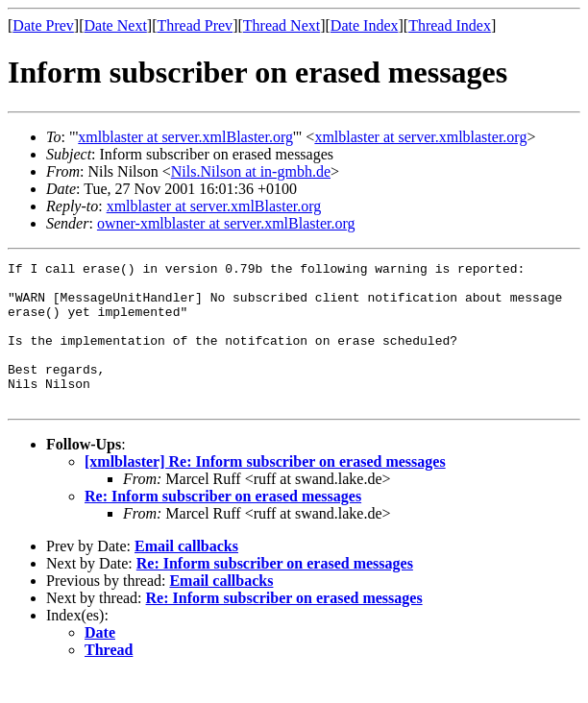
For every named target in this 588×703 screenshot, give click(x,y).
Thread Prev (195, 25)
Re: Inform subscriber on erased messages (223, 525)
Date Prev (43, 25)
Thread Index (450, 25)
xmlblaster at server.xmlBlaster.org (185, 137)
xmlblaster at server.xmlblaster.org (420, 137)
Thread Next (282, 25)
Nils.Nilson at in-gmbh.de (251, 171)
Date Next (116, 25)
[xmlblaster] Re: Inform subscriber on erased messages (265, 490)
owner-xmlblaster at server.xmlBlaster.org (226, 223)
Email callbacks (186, 575)
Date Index (365, 25)
